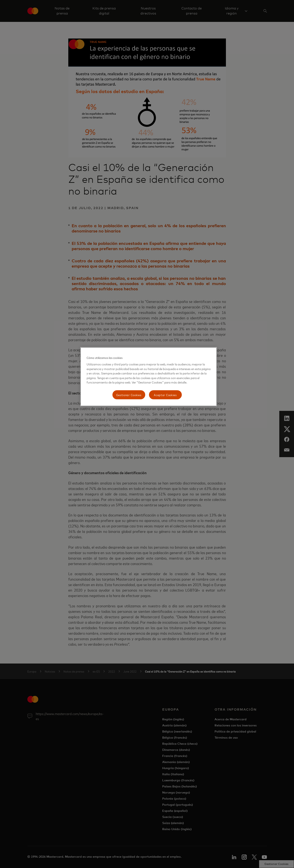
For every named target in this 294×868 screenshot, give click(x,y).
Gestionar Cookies (129, 395)
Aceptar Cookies (165, 395)
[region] (149, 377)
